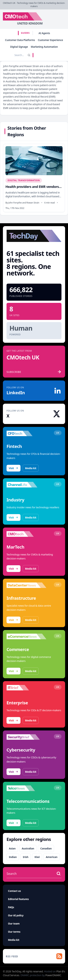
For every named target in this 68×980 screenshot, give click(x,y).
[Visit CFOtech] (26, 433)
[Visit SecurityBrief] (26, 737)
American (52, 857)
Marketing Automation (44, 47)
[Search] (29, 55)
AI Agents (44, 33)
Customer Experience (51, 40)
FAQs (11, 907)
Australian (28, 848)
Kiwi (37, 857)
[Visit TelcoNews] (26, 788)
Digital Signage (19, 47)
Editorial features (18, 899)
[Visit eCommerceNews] (26, 637)
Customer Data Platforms (20, 40)
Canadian (46, 848)
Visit (14, 468)
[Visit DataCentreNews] (26, 585)
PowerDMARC (53, 975)
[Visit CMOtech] (26, 534)
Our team (14, 924)
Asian (12, 848)
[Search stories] (15, 55)
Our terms (14, 932)
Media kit (31, 468)
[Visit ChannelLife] (26, 485)
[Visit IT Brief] (26, 688)
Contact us (14, 891)
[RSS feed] (34, 956)
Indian (13, 857)
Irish (26, 857)
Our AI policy (16, 915)
